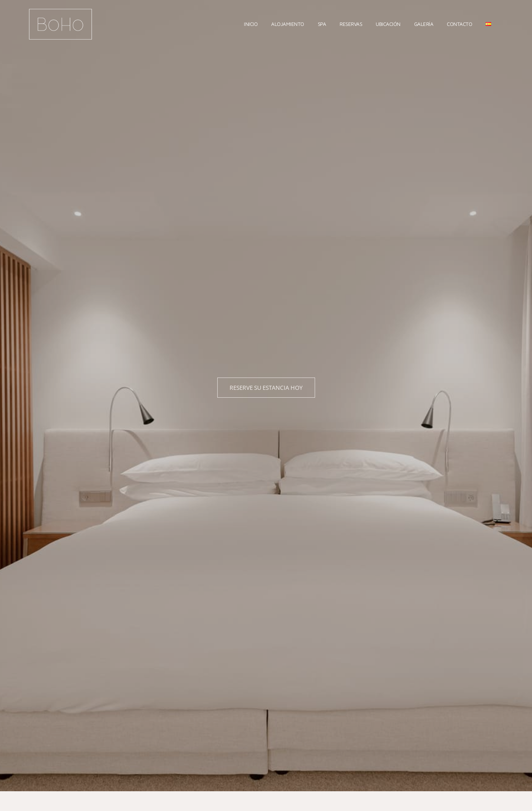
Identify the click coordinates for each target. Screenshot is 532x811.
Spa (322, 24)
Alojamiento (288, 24)
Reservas (351, 24)
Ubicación (388, 24)
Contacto (459, 24)
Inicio (251, 24)
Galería (424, 24)
